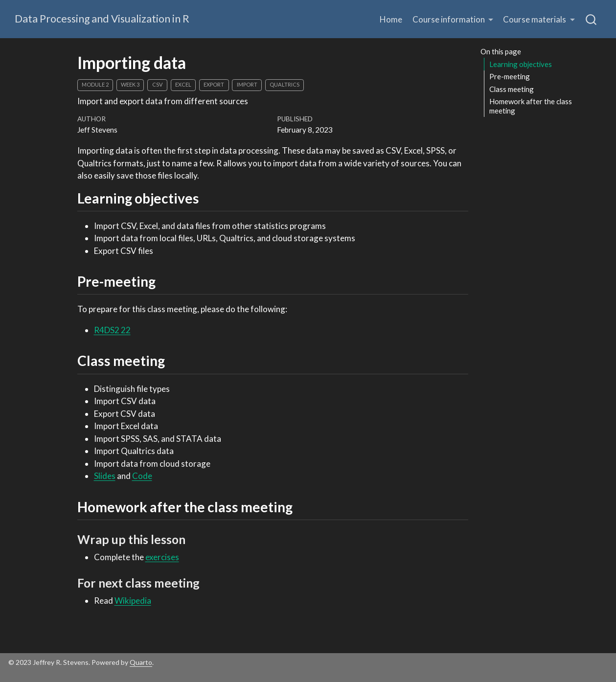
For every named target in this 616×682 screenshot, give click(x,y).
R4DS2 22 (112, 330)
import (247, 84)
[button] (453, 19)
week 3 (130, 84)
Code (142, 476)
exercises (162, 557)
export (214, 84)
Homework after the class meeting (531, 106)
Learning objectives (521, 64)
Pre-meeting (510, 76)
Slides (105, 476)
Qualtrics (285, 84)
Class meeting (512, 89)
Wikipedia (133, 601)
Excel (183, 84)
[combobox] (592, 19)
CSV (158, 84)
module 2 (95, 84)
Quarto (141, 662)
